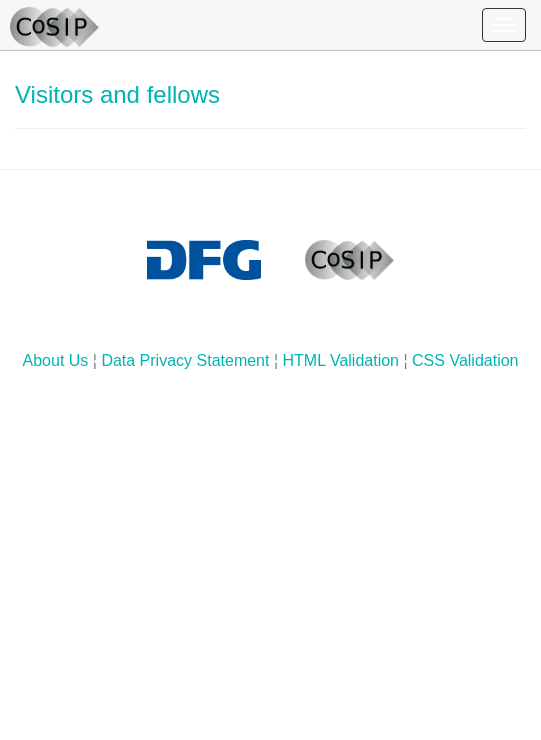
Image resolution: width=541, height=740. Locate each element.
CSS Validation (465, 360)
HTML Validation (341, 360)
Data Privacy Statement (185, 360)
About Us (56, 360)
